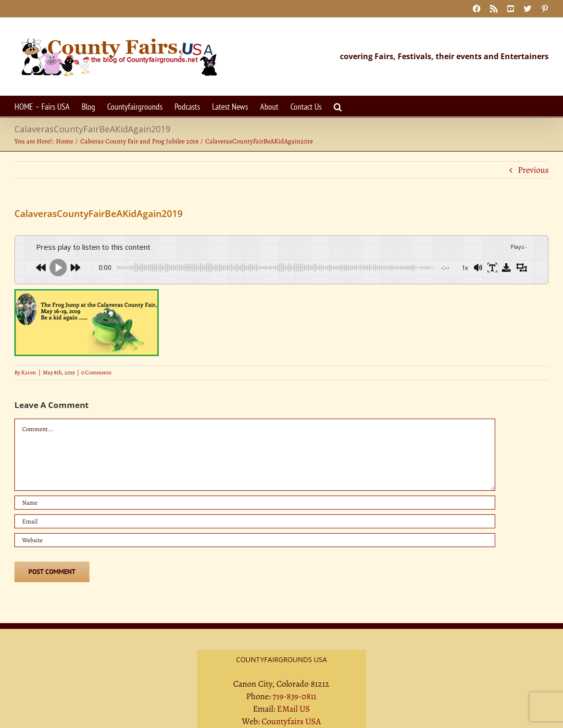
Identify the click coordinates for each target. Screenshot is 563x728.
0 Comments (96, 372)
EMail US (294, 709)
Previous (533, 170)
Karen (29, 372)
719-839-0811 (294, 696)
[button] (338, 106)
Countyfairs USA (291, 721)
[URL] (255, 540)
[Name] (255, 503)
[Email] (255, 521)
